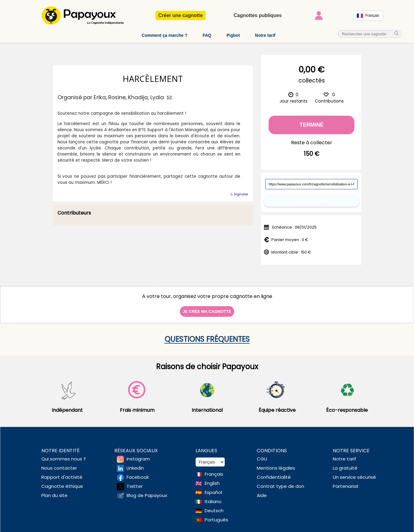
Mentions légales (276, 463)
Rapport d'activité (62, 472)
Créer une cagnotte (181, 15)
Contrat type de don (280, 481)
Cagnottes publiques (258, 15)
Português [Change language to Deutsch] (216, 515)
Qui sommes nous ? (64, 454)
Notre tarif (265, 35)
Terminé (312, 125)
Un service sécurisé (354, 472)
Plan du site (54, 490)
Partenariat (346, 481)
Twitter (135, 481)
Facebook (138, 472)
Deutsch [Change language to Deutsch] (214, 506)
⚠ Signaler (239, 194)
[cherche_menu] (397, 34)
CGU (262, 454)
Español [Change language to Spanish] (213, 487)
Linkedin (135, 463)
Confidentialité (274, 472)
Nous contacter (59, 463)
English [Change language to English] (212, 478)
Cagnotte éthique (62, 481)
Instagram (138, 454)
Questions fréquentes (207, 334)
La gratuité (345, 463)
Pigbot (233, 35)
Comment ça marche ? (165, 35)
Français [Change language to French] (214, 469)
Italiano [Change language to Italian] (213, 497)
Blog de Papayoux (147, 490)
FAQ (207, 35)
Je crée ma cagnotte (207, 307)
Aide (262, 490)
